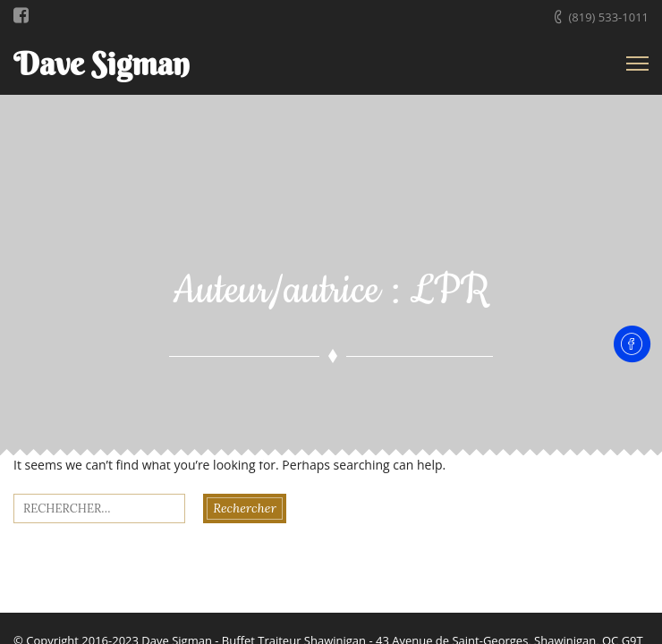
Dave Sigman (102, 64)
